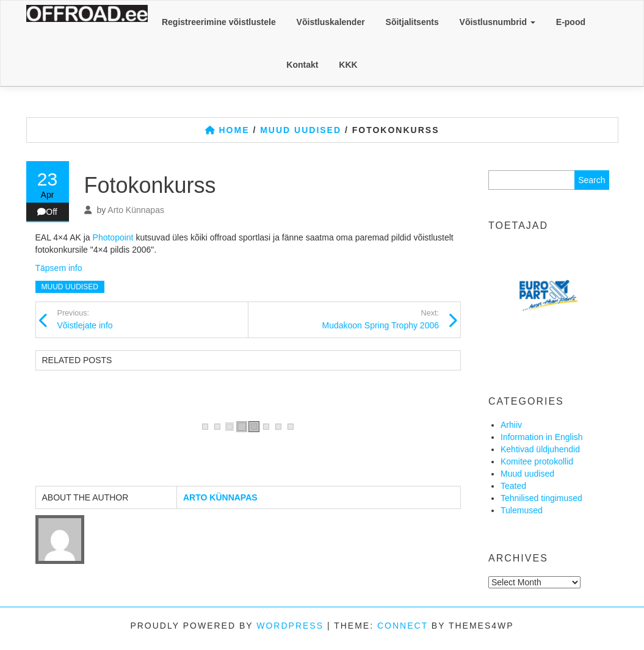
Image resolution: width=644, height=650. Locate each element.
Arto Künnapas (136, 210)
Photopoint (113, 237)
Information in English (542, 437)
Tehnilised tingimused (541, 498)
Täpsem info (59, 268)
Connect (403, 626)
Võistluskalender (331, 22)
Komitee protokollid (537, 461)
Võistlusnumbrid (497, 22)
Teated (513, 486)
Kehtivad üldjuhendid (540, 449)
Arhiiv (511, 425)
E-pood (571, 22)
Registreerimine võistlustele (219, 22)
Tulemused (522, 510)
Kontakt (302, 65)
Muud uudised (70, 287)
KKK (348, 65)
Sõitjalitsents (412, 22)
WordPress (290, 626)
